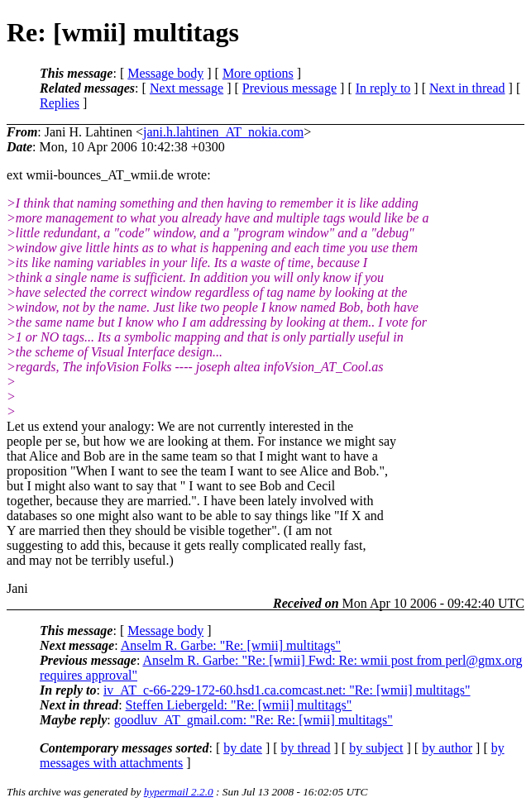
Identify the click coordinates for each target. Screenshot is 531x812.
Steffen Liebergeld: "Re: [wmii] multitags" (239, 705)
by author (447, 748)
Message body (165, 73)
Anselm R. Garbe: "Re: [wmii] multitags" (231, 645)
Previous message (289, 88)
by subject (376, 748)
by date (243, 748)
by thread (306, 748)
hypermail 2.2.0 (179, 792)
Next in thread (467, 88)
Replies (60, 103)
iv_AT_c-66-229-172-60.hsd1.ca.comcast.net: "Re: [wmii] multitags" (287, 690)
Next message (187, 88)
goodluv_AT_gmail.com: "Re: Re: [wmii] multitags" (254, 720)
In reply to (383, 88)
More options (258, 73)
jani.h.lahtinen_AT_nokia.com (223, 132)
